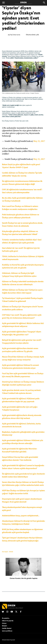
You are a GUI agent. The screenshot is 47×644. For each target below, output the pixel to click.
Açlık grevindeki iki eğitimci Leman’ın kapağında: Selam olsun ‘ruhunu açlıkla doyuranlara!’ (23, 467)
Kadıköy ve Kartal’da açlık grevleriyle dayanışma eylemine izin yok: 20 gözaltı (23, 266)
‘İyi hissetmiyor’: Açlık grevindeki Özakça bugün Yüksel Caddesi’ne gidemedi (22, 300)
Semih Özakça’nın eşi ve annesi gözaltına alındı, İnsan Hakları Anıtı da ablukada (22, 225)
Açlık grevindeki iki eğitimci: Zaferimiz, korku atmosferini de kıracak (21, 425)
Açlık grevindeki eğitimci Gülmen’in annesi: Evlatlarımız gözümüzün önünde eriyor (20, 367)
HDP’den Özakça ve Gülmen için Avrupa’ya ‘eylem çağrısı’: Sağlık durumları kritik (23, 492)
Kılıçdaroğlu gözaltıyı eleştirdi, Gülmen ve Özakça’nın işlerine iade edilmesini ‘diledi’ (20, 233)
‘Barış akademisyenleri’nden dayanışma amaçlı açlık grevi (22, 509)
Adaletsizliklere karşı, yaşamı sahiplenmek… (21, 516)
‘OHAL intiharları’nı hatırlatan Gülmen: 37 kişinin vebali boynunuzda (23, 258)
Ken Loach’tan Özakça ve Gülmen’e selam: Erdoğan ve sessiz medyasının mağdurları (20, 208)
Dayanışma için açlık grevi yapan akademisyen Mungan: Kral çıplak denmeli (22, 500)
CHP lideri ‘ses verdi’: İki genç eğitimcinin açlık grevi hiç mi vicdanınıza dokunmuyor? (22, 316)
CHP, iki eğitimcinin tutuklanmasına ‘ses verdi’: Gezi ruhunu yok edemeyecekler (22, 191)
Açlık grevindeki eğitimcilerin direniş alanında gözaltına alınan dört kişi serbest (22, 417)
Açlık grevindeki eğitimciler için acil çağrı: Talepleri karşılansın (20, 408)
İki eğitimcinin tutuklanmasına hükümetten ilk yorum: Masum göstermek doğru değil (22, 183)
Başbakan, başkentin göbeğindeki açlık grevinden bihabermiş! (23, 434)
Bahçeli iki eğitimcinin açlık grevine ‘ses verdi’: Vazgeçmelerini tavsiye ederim (22, 342)
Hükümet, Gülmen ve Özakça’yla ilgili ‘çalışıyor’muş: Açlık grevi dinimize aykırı (19, 275)
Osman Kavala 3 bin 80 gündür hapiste (24, 578)
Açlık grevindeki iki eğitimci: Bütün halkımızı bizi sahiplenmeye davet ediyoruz (23, 325)
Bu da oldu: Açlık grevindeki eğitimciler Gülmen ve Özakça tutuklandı (22, 199)
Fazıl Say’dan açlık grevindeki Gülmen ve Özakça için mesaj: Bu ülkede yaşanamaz (23, 375)
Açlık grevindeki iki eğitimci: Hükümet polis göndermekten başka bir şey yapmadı (21, 400)
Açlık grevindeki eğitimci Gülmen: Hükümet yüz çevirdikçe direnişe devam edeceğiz (23, 442)
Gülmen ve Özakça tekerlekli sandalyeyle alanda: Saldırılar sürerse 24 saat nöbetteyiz (23, 283)
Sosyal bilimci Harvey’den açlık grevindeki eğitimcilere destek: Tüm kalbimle (20, 459)
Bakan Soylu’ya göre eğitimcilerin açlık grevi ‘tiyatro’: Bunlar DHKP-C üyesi (21, 166)
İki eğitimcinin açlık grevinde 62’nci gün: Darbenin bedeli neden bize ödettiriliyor (23, 475)
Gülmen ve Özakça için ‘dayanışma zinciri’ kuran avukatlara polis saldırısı (22, 308)
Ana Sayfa (5, 552)
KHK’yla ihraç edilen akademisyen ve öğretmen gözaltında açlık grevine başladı (22, 531)
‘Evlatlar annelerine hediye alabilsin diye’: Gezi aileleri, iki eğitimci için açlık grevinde (22, 241)
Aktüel (11, 552)
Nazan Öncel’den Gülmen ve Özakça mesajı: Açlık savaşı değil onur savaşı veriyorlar (23, 358)
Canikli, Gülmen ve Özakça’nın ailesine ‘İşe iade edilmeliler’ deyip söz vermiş (22, 174)
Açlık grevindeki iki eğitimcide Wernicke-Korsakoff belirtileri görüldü (20, 450)
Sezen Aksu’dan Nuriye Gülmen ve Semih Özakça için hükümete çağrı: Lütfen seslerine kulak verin (23, 484)
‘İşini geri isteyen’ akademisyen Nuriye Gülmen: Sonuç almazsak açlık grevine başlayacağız (22, 539)
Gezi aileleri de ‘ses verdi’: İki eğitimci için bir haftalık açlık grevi (21, 250)
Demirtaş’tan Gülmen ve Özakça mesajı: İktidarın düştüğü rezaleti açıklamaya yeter (23, 383)
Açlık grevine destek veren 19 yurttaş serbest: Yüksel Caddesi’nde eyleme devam (21, 392)
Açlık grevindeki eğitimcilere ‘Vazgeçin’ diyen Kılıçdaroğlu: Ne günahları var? (22, 333)
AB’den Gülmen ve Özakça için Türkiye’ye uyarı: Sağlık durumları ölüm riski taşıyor (22, 291)
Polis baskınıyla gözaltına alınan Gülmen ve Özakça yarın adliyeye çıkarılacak (21, 216)
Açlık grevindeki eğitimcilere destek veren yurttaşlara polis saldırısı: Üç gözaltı (20, 350)
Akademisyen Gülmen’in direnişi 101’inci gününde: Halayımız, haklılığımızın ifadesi (23, 523)
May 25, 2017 (39, 141)
